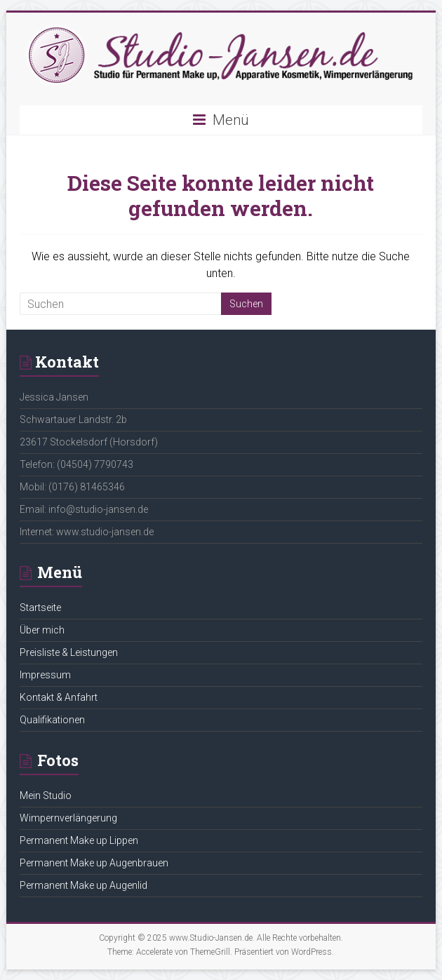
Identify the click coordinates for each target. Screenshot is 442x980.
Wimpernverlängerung (68, 818)
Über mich (42, 630)
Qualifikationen (52, 720)
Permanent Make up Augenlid (83, 885)
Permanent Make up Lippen (79, 840)
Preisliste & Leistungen (69, 652)
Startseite (40, 608)
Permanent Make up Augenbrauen (94, 863)
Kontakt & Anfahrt (59, 697)
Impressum (45, 675)
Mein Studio (46, 796)
